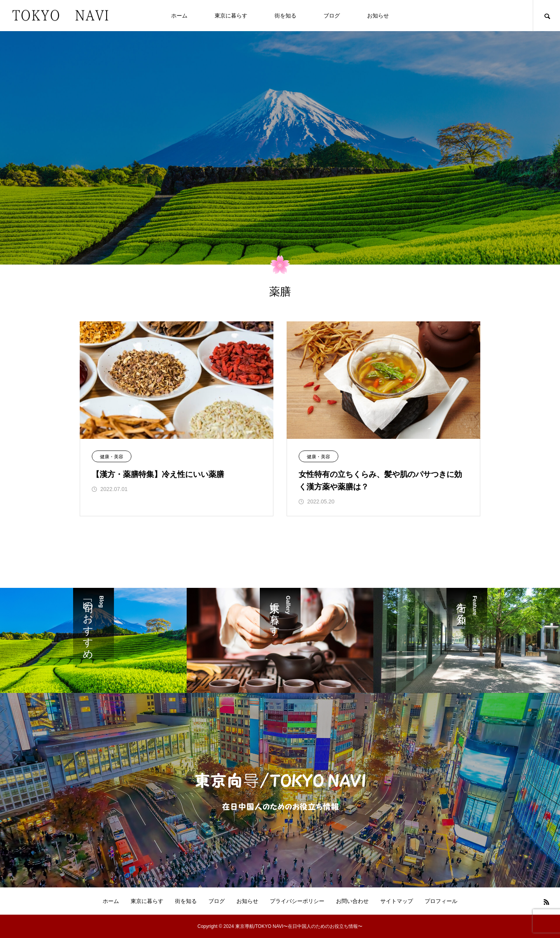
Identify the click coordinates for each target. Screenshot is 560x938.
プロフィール (441, 901)
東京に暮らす (231, 16)
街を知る (285, 16)
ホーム (179, 16)
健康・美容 (112, 457)
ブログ (332, 16)
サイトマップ (397, 901)
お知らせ (378, 16)
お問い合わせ (352, 901)
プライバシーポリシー (297, 901)
